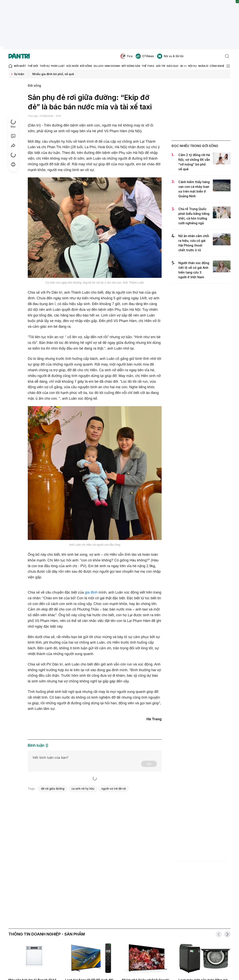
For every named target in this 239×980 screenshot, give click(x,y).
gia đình (91, 592)
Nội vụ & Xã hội (170, 56)
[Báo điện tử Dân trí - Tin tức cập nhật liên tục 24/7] (19, 56)
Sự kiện (19, 74)
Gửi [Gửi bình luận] (149, 764)
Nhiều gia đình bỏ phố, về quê (53, 74)
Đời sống (34, 86)
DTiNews (145, 56)
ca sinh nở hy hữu (83, 789)
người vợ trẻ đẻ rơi (114, 789)
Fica (126, 56)
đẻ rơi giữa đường (53, 789)
